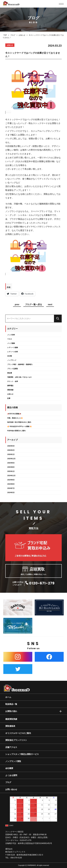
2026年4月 (11, 446)
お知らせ (10, 394)
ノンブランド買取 (13, 761)
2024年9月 (11, 480)
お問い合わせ (11, 789)
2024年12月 (11, 476)
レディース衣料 (13, 352)
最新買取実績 (11, 719)
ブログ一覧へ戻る (33, 305)
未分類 (10, 356)
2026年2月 (11, 450)
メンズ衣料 (11, 335)
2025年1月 (11, 471)
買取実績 (10, 390)
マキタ (10, 339)
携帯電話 (10, 386)
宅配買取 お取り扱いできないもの (19, 377)
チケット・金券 (13, 381)
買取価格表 (10, 726)
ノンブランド (12, 360)
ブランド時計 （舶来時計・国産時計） (20, 364)
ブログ (8, 782)
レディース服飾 (13, 347)
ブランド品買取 (13, 369)
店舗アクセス (11, 747)
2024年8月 (11, 484)
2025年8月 (11, 467)
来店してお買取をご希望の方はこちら (33, 571)
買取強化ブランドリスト (16, 740)
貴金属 (10, 373)
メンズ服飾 (11, 343)
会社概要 (9, 768)
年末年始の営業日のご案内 (16, 431)
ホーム (8, 697)
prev (17, 305)
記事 (9, 398)
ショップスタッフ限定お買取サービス (22, 754)
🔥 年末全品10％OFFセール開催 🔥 (19, 426)
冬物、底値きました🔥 (15, 418)
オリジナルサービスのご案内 (18, 733)
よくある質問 (11, 775)
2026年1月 (11, 454)
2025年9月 (11, 463)
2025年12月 (11, 459)
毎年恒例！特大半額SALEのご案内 (19, 422)
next (50, 305)
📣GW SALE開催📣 (14, 414)
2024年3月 (11, 493)
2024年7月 (11, 488)
